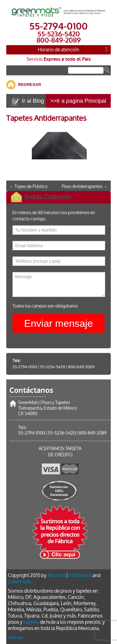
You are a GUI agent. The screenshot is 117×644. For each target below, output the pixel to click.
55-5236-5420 (53, 367)
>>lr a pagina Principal (78, 101)
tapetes (31, 622)
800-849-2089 (81, 367)
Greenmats (19, 582)
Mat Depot (80, 575)
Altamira (56, 575)
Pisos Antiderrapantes (85, 187)
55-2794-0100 (25, 367)
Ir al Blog (33, 101)
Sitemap (16, 638)
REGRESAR (30, 85)
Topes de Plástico (28, 187)
